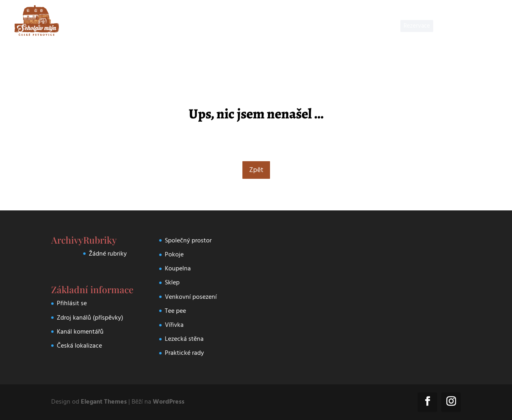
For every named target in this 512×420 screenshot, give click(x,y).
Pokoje (174, 254)
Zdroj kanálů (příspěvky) (90, 318)
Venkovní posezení (191, 297)
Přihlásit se (72, 303)
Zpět (256, 170)
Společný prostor (188, 240)
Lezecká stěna (184, 339)
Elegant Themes (104, 402)
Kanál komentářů (80, 332)
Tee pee (175, 311)
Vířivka (174, 325)
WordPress (169, 402)
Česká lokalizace (79, 346)
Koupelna (178, 268)
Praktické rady (184, 353)
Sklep (172, 282)
